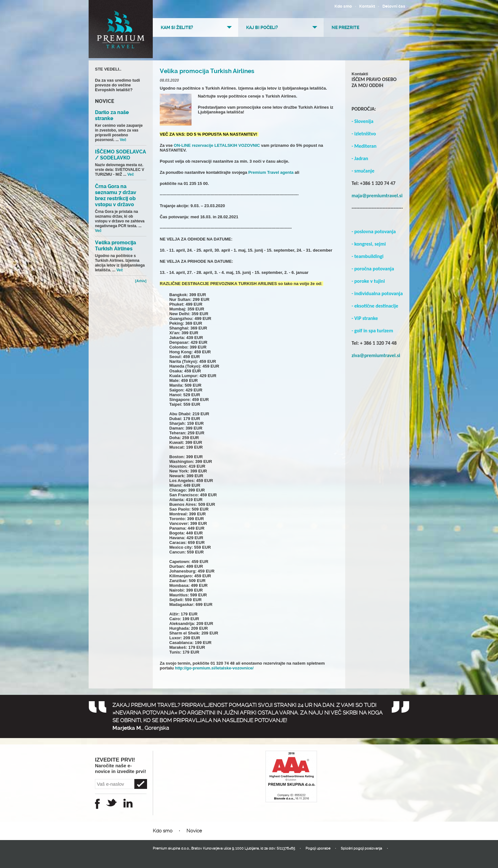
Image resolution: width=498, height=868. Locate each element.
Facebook (97, 804)
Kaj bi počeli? (262, 27)
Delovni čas (394, 6)
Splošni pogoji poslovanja (361, 848)
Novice (194, 831)
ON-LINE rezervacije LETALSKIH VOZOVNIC (216, 145)
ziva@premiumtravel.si (376, 355)
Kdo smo (343, 6)
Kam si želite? (177, 27)
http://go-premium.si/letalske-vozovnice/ (214, 668)
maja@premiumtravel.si (377, 196)
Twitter (111, 803)
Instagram (128, 803)
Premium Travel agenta (270, 172)
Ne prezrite (345, 27)
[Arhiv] (141, 281)
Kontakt (367, 6)
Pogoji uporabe (318, 848)
